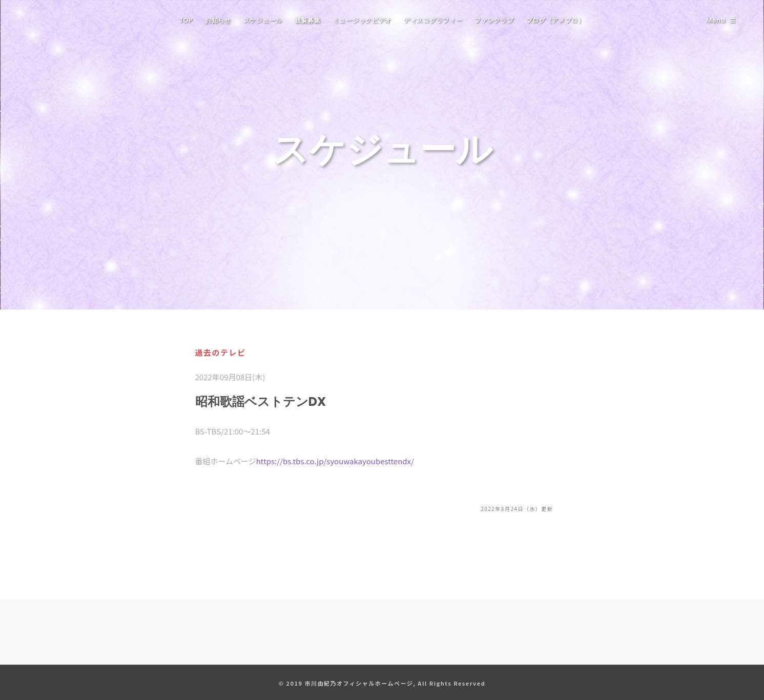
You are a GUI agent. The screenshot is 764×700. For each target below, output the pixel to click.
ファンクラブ (494, 20)
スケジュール (263, 20)
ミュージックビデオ (362, 20)
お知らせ (218, 20)
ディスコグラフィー (433, 20)
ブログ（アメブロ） (555, 20)
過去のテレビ (221, 352)
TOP (186, 20)
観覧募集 (308, 20)
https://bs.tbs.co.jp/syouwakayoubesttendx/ (335, 461)
